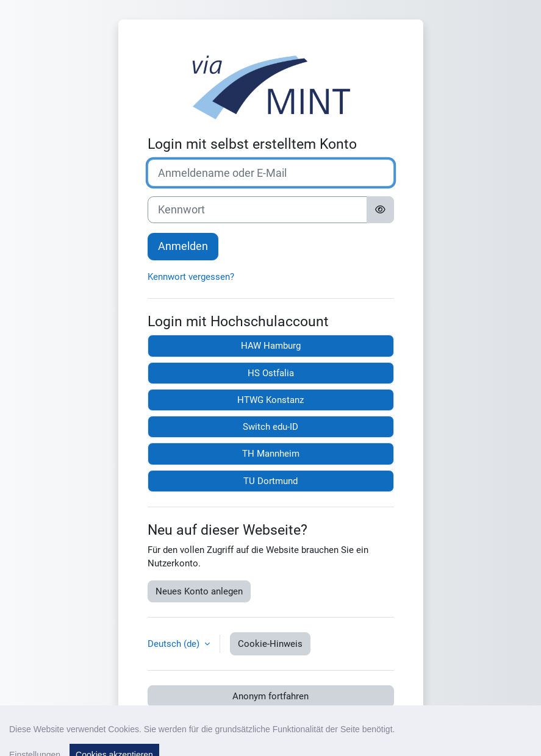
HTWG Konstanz (270, 400)
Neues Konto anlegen (199, 591)
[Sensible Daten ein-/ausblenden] (380, 210)
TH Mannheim (271, 454)
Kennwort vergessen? (191, 277)
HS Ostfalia (271, 373)
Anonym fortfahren (270, 696)
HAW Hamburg (271, 346)
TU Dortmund (270, 481)
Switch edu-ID (270, 427)
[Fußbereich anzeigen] (511, 726)
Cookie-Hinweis (270, 644)
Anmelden (183, 246)
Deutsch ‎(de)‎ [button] (175, 644)
